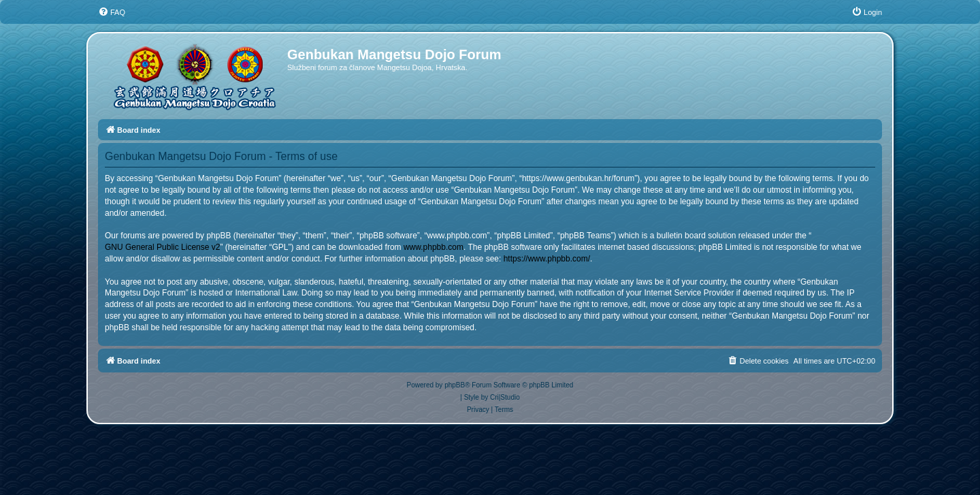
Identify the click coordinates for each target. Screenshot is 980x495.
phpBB (455, 385)
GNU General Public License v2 (162, 247)
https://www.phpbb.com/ (547, 259)
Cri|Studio (505, 397)
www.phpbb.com (434, 247)
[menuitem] (112, 12)
